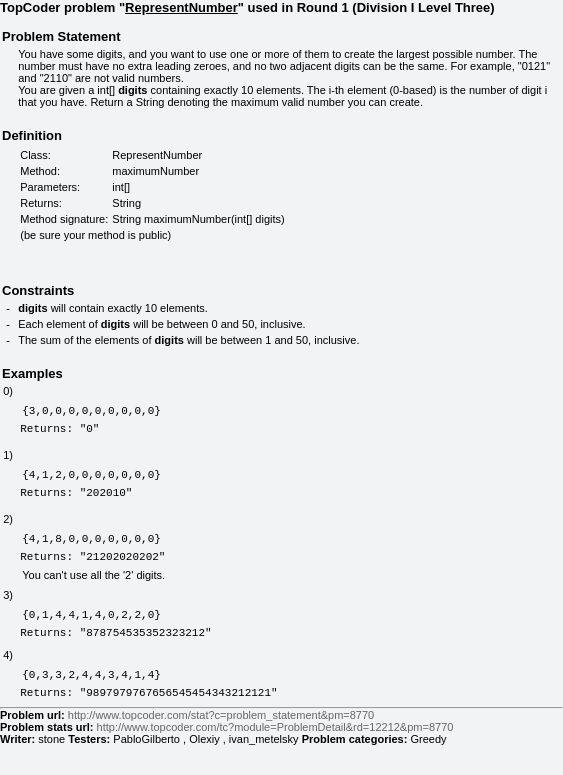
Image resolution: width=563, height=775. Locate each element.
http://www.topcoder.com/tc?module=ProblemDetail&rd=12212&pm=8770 (275, 757)
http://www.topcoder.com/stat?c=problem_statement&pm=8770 (221, 745)
